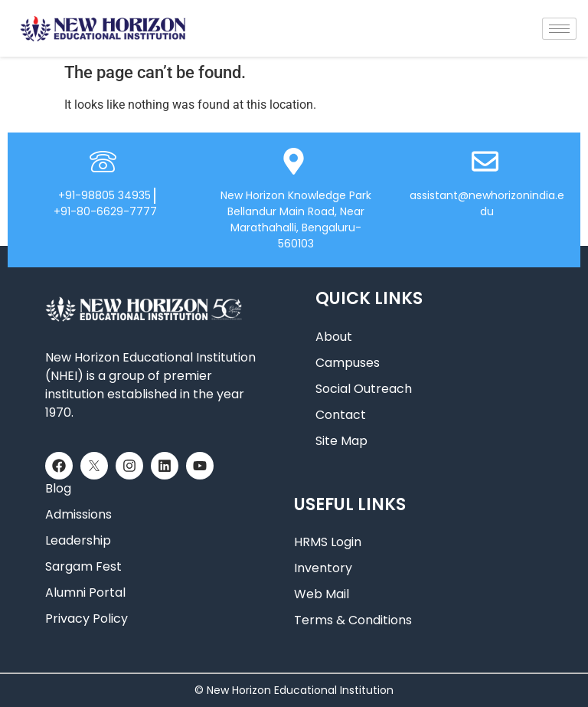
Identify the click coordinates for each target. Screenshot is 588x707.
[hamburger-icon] (559, 29)
